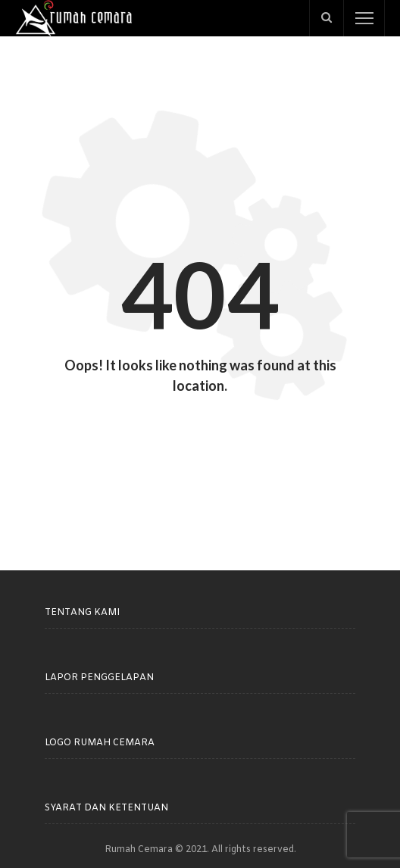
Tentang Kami (82, 613)
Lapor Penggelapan (99, 678)
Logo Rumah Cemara (100, 743)
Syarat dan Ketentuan (106, 808)
